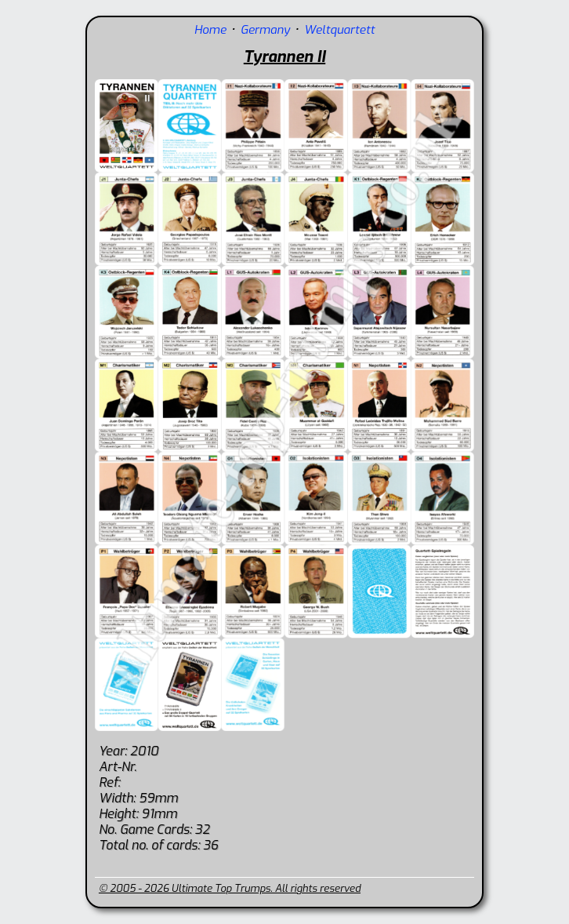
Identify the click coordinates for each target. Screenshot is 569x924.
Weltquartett (339, 30)
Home (210, 30)
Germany (265, 30)
